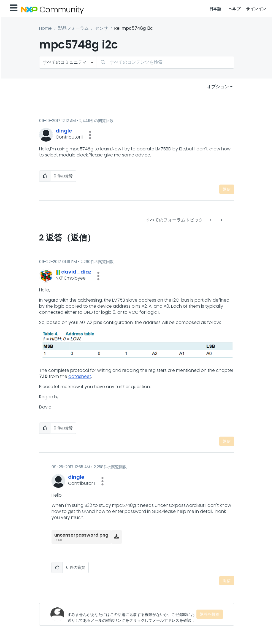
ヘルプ (235, 9)
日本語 (215, 9)
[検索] (165, 62)
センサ (101, 28)
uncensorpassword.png (81, 535)
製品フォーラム (73, 28)
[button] (90, 135)
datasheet (80, 376)
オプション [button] (218, 87)
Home (45, 28)
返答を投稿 (210, 614)
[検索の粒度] (68, 62)
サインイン (256, 9)
